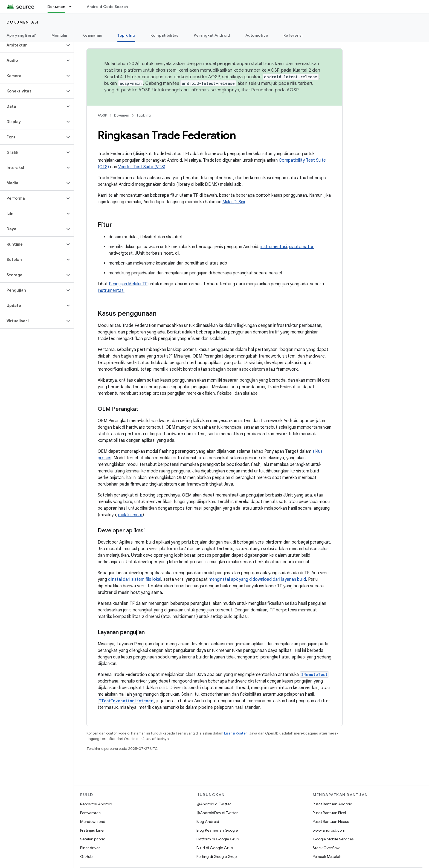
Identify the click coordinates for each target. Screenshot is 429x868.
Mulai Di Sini (234, 202)
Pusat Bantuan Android (333, 804)
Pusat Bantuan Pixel (329, 813)
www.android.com (329, 830)
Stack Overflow (326, 848)
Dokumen (122, 115)
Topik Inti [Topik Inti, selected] (126, 35)
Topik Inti (144, 115)
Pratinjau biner (92, 830)
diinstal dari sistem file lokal (135, 579)
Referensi (293, 35)
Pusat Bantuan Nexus (331, 821)
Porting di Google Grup (217, 857)
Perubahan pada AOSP (275, 90)
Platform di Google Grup (218, 839)
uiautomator (301, 247)
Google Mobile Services (333, 839)
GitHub (86, 857)
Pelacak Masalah (327, 857)
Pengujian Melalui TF (128, 284)
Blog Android (208, 821)
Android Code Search (107, 7)
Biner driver (90, 848)
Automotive (257, 35)
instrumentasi (274, 247)
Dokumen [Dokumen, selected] (56, 7)
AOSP (102, 115)
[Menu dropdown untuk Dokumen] (73, 7)
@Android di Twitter (214, 804)
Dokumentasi (23, 22)
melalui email (130, 515)
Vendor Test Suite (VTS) (142, 167)
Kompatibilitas (165, 35)
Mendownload (93, 821)
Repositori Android (96, 804)
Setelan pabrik (92, 839)
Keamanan (92, 35)
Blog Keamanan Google (217, 830)
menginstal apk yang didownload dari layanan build (257, 579)
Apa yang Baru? (21, 35)
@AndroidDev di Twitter (217, 813)
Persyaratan (90, 813)
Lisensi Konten (236, 733)
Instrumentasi (111, 291)
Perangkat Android (212, 35)
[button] (32, 45)
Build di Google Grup (215, 848)
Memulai (59, 35)
